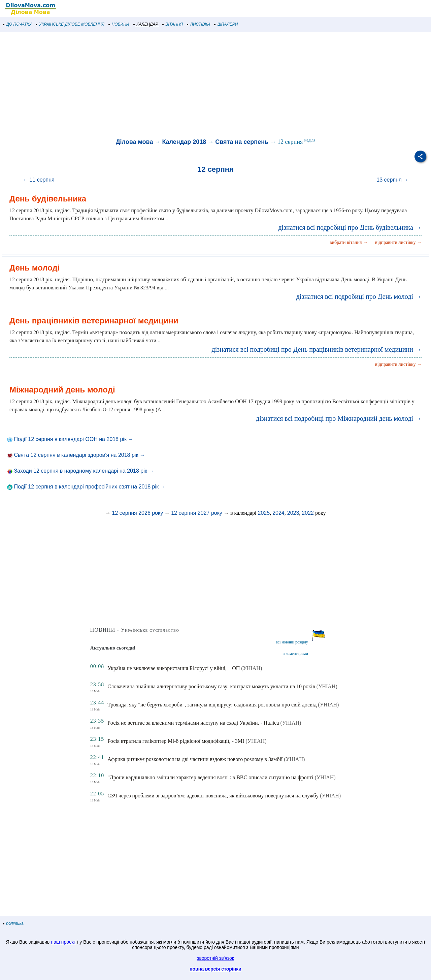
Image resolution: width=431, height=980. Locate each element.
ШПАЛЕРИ (226, 24)
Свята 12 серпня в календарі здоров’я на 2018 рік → (76, 455)
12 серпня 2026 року (138, 513)
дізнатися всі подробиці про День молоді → (359, 296)
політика (13, 923)
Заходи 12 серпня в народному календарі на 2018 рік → (80, 471)
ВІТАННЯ (173, 24)
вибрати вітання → (349, 242)
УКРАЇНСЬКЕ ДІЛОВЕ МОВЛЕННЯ (70, 24)
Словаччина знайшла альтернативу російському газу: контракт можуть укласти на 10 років (211, 686)
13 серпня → (392, 180)
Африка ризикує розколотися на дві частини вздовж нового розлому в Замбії (195, 759)
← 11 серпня (39, 180)
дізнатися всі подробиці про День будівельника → (350, 227)
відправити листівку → (398, 242)
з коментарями (296, 654)
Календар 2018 (184, 142)
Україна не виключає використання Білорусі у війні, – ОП (174, 668)
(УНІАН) (252, 668)
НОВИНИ (119, 24)
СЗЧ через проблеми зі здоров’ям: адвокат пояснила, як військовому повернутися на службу (213, 796)
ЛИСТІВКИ (199, 24)
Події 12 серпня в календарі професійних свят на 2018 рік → (86, 487)
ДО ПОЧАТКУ (18, 24)
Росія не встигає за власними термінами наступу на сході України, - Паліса (193, 723)
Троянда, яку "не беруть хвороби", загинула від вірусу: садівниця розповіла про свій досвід (212, 705)
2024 (278, 513)
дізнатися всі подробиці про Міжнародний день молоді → (339, 418)
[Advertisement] (202, 86)
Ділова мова (135, 142)
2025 (264, 513)
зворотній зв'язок (215, 958)
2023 (293, 513)
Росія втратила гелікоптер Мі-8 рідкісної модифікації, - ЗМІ (176, 741)
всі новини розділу (292, 642)
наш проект (63, 942)
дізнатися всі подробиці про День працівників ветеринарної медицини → (317, 349)
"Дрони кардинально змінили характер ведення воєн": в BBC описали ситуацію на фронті (210, 777)
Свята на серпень (242, 142)
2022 (308, 513)
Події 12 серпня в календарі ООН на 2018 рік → (70, 439)
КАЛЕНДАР (146, 24)
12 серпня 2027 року (197, 513)
